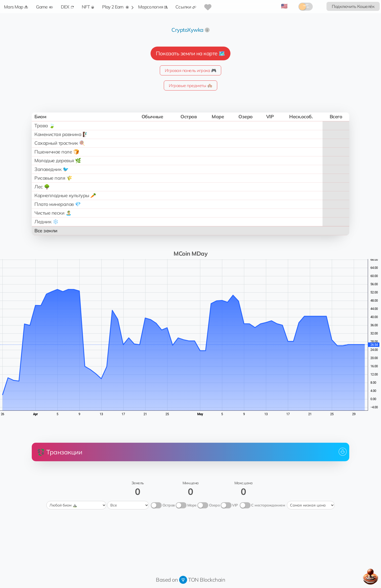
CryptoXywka (187, 30)
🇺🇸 (284, 6)
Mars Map (16, 7)
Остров (169, 505)
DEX (67, 7)
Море (192, 505)
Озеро (214, 505)
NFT (88, 7)
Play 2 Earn (115, 7)
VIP (235, 505)
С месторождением (268, 505)
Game (44, 7)
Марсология (153, 7)
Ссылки (186, 7)
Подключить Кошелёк (353, 6)
